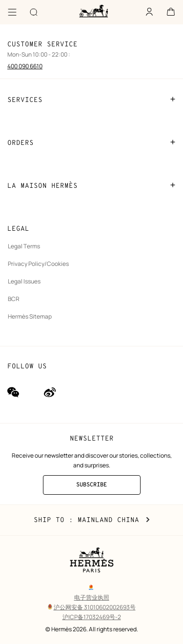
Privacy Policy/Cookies (38, 264)
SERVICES (91, 100)
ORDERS (91, 142)
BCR (14, 299)
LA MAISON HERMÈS (91, 185)
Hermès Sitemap (30, 316)
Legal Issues (24, 281)
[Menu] (12, 12)
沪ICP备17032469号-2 (92, 617)
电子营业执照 (92, 597)
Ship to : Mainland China (92, 520)
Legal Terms (24, 246)
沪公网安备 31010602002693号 (92, 607)
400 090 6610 (25, 66)
